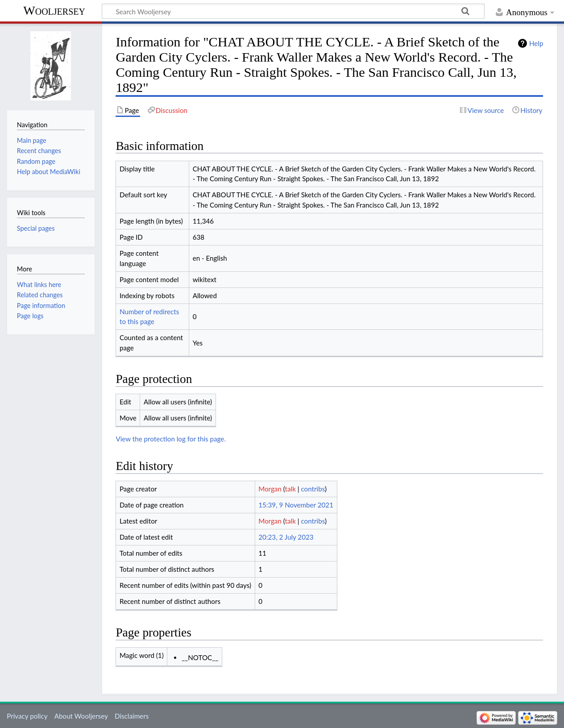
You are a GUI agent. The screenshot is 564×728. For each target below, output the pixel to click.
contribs (313, 489)
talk (290, 489)
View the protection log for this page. (171, 439)
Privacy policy (27, 716)
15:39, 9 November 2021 (296, 505)
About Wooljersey (81, 716)
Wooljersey (54, 10)
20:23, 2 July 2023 (286, 537)
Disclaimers (132, 716)
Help (536, 43)
